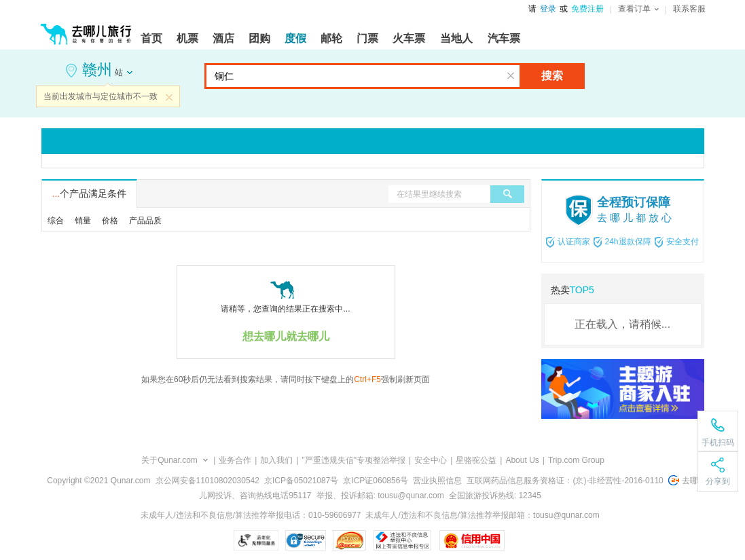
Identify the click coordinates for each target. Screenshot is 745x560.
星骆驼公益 (476, 460)
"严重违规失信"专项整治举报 (354, 460)
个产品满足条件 (90, 193)
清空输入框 (511, 76)
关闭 (169, 97)
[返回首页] (86, 29)
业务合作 (235, 460)
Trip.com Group (576, 460)
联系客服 (689, 9)
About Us (522, 460)
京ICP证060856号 (376, 481)
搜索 (552, 76)
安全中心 (431, 460)
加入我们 (276, 460)
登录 (548, 9)
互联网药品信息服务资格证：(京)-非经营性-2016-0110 (565, 481)
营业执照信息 (437, 481)
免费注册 (587, 9)
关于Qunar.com (169, 460)
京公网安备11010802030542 (207, 481)
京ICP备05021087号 (301, 481)
